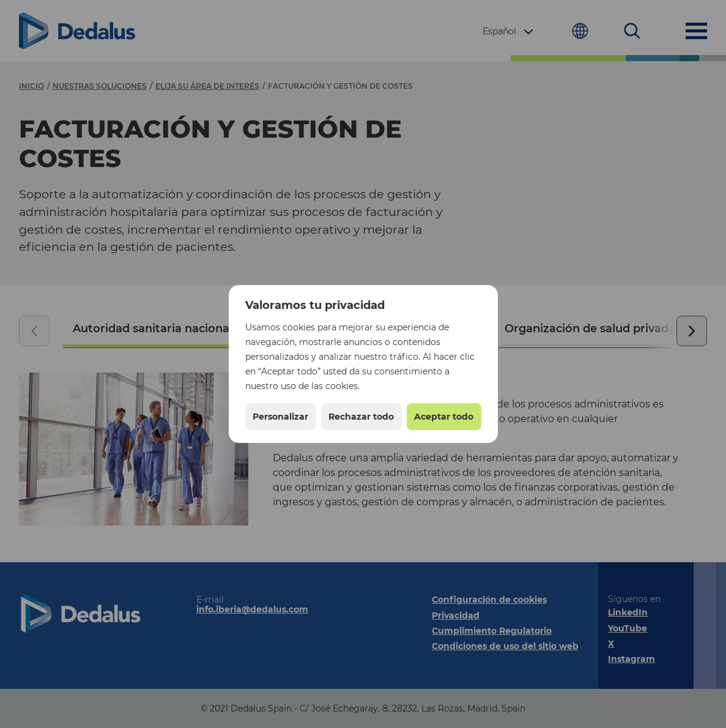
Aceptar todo (444, 417)
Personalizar (280, 417)
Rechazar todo (361, 417)
